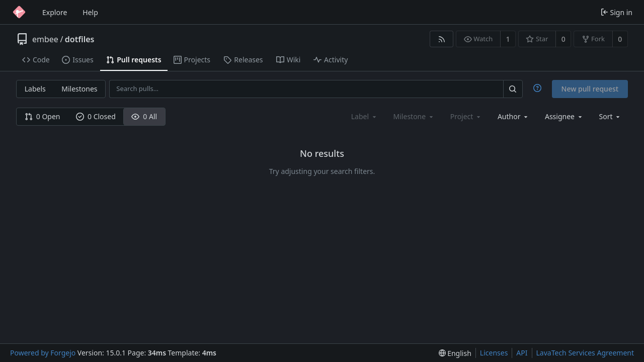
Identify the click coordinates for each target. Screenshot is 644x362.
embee (45, 39)
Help (90, 12)
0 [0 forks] (620, 39)
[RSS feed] (441, 39)
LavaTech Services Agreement (585, 353)
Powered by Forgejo (43, 353)
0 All (144, 116)
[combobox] (513, 116)
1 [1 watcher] (508, 39)
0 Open (43, 116)
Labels (35, 89)
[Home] (19, 12)
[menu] (611, 116)
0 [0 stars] (563, 39)
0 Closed (96, 116)
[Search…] (513, 89)
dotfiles (80, 39)
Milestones (79, 89)
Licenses (494, 353)
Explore (55, 12)
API (522, 353)
